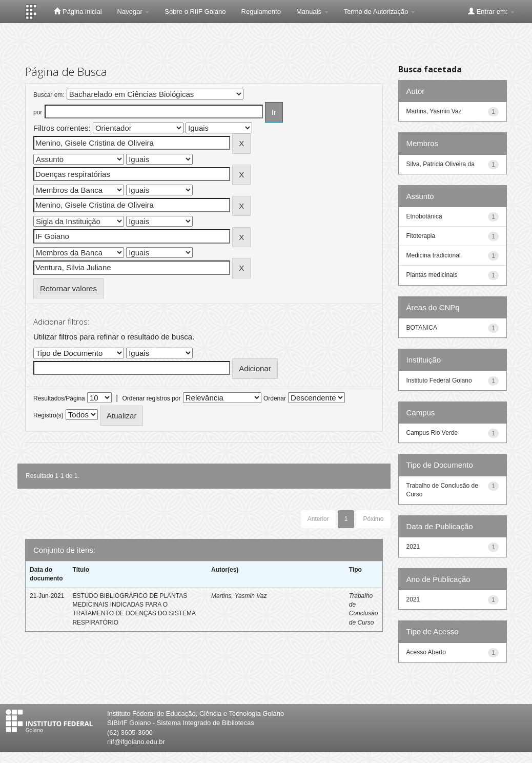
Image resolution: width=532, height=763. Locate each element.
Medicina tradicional (434, 255)
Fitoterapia (421, 236)
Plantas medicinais (432, 275)
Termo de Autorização (380, 12)
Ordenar (275, 398)
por (38, 112)
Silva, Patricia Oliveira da (441, 164)
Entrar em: (491, 11)
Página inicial (78, 11)
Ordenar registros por (151, 398)
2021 (413, 547)
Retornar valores (68, 288)
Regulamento (261, 12)
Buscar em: (49, 95)
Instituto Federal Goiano (439, 380)
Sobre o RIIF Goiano (195, 12)
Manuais (312, 12)
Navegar (134, 12)
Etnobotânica (424, 216)
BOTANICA (422, 328)
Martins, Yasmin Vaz (239, 596)
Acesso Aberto (426, 652)
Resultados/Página (59, 398)
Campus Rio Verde (432, 433)
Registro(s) (48, 415)
